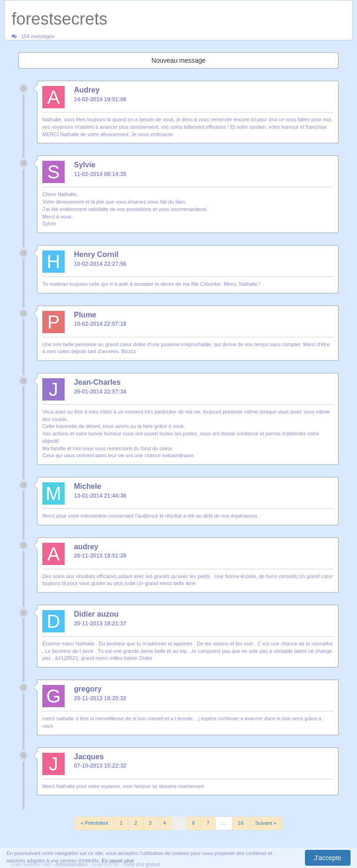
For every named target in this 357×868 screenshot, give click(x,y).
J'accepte (327, 858)
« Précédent (94, 823)
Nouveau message (179, 60)
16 (241, 823)
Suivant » (266, 823)
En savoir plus (118, 861)
